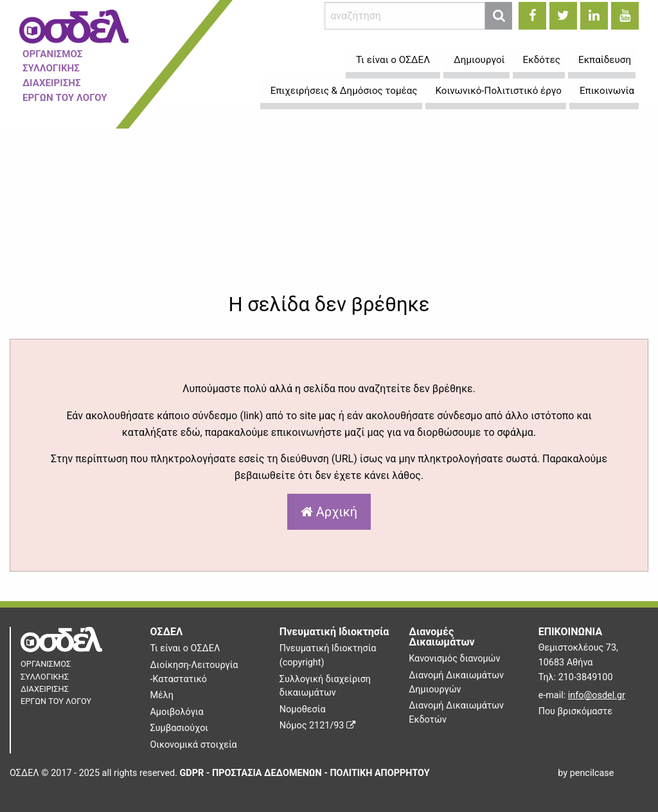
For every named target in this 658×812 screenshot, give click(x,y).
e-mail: (582, 695)
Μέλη (161, 695)
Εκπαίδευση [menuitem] (605, 60)
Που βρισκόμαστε (575, 711)
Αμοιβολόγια (176, 712)
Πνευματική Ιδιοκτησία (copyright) (328, 655)
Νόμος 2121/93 (317, 726)
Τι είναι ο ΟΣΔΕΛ (185, 648)
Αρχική (329, 512)
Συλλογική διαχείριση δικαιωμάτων (325, 686)
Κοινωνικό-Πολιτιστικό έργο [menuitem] (499, 91)
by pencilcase (586, 773)
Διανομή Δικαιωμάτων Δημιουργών (456, 682)
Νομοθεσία (303, 709)
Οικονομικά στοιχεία (193, 745)
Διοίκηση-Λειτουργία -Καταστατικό (194, 672)
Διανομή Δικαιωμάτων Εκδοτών (456, 713)
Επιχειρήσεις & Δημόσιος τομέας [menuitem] (344, 91)
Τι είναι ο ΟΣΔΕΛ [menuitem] (393, 60)
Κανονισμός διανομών (454, 659)
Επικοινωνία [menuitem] (607, 91)
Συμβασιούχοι (179, 728)
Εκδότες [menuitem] (542, 60)
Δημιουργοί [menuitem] (479, 60)
